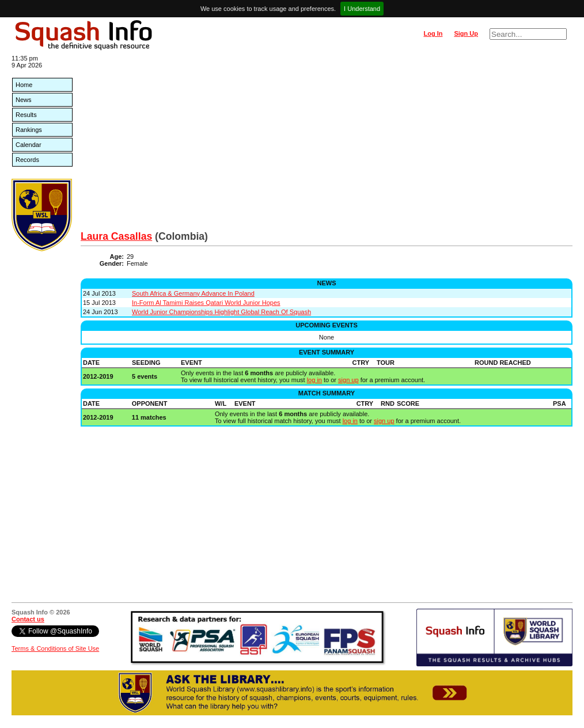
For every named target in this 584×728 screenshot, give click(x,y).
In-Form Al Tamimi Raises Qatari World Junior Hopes (206, 303)
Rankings (29, 130)
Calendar (29, 145)
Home (24, 85)
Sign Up (466, 33)
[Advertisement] (327, 144)
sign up (348, 380)
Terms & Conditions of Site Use (55, 648)
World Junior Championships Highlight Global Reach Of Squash (221, 312)
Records (27, 160)
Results (26, 115)
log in (314, 380)
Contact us (28, 619)
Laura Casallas (116, 236)
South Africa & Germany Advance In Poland (193, 293)
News (24, 100)
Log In (433, 33)
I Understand (362, 9)
